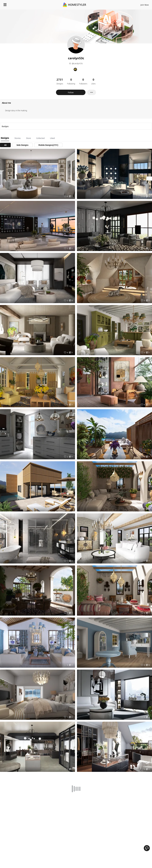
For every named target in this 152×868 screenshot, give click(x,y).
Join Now (145, 5)
